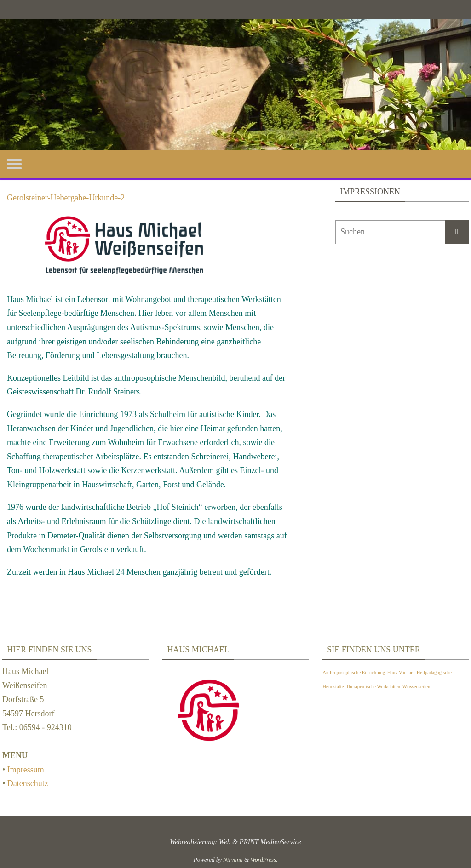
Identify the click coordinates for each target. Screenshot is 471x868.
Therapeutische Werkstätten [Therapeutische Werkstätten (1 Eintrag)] (373, 687)
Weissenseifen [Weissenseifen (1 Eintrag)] (416, 687)
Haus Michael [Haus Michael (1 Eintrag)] (401, 672)
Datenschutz (28, 783)
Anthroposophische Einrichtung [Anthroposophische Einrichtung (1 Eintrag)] (354, 672)
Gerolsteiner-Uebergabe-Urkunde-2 (66, 198)
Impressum (26, 770)
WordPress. (264, 859)
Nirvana (233, 859)
